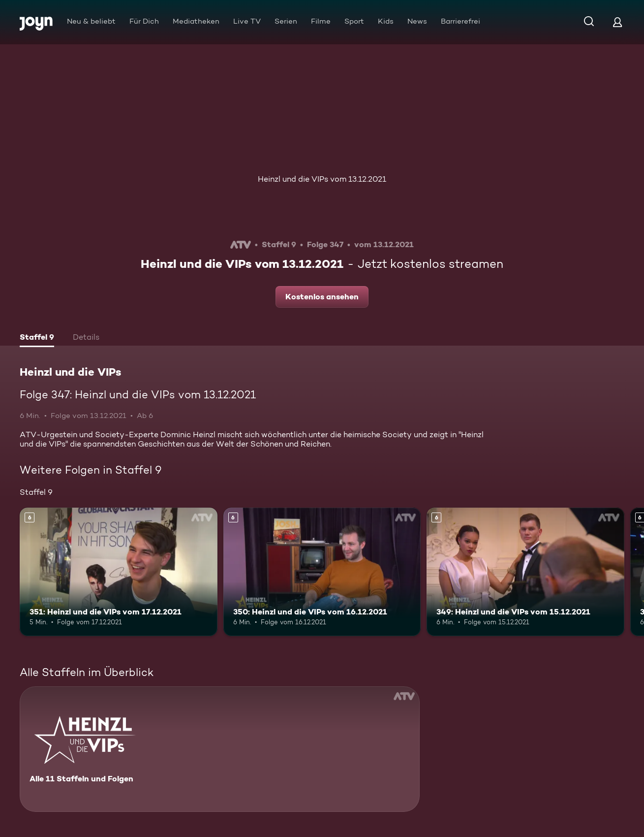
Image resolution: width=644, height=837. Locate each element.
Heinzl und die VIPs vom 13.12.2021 (322, 179)
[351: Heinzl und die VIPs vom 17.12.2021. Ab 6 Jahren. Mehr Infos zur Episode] (119, 572)
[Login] (617, 22)
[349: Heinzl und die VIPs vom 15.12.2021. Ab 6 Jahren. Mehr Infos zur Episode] (525, 572)
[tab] (37, 338)
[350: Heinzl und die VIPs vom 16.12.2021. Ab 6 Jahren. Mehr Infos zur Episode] (322, 572)
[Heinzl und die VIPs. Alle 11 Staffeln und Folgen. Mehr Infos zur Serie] (220, 749)
